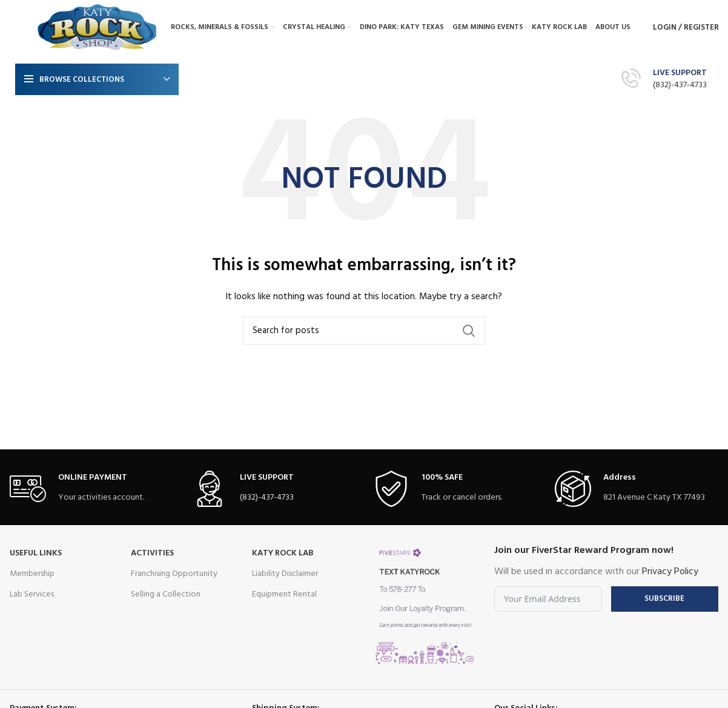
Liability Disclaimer (285, 574)
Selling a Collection (166, 594)
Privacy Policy (670, 572)
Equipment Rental (284, 594)
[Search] (364, 331)
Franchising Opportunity (174, 574)
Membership (32, 574)
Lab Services (32, 594)
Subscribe (664, 599)
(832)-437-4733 (680, 85)
